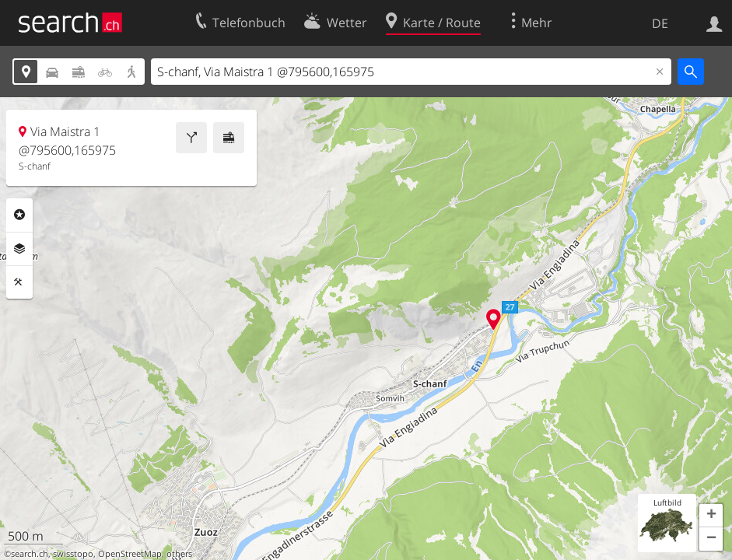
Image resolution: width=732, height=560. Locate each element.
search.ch (30, 554)
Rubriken (19, 215)
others (179, 554)
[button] (711, 516)
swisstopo (73, 554)
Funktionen (19, 282)
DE (660, 23)
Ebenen (19, 249)
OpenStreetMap (130, 554)
